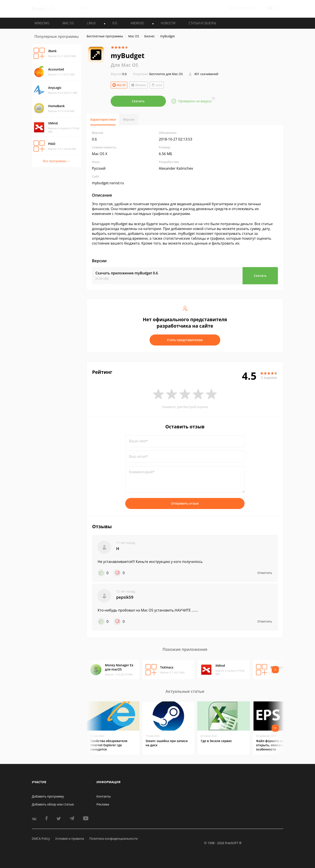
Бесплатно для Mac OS (166, 74)
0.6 (119, 74)
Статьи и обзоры (202, 23)
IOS (115, 23)
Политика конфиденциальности (113, 839)
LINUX (91, 23)
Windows (139, 85)
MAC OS (68, 23)
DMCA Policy (41, 839)
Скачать (138, 101)
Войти (233, 8)
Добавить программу (48, 796)
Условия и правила (70, 839)
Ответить (265, 573)
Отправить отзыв (185, 503)
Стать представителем (185, 340)
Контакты (104, 796)
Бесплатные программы (105, 36)
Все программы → (57, 161)
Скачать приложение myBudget (127, 273)
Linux (157, 85)
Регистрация (250, 8)
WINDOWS (42, 23)
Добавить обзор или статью (53, 804)
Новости (168, 23)
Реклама (103, 804)
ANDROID (137, 23)
